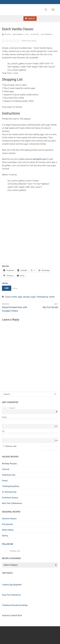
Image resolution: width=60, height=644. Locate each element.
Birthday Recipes (9, 464)
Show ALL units (11, 446)
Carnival (6, 469)
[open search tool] (46, 10)
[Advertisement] (30, 228)
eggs (20, 297)
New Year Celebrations (12, 503)
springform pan (40, 159)
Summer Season (9, 519)
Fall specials (7, 524)
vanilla (52, 297)
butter (14, 297)
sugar (33, 297)
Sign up (30, 18)
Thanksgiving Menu (11, 486)
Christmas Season (10, 498)
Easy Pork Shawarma (11, 595)
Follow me (8, 544)
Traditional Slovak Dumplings (15, 605)
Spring (5, 536)
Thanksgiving (42, 297)
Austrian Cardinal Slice (12, 615)
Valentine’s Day (9, 475)
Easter (5, 481)
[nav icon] (53, 10)
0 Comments (47, 34)
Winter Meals (8, 530)
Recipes (35, 34)
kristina (6, 34)
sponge (26, 297)
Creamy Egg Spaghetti (12, 585)
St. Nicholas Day (9, 492)
